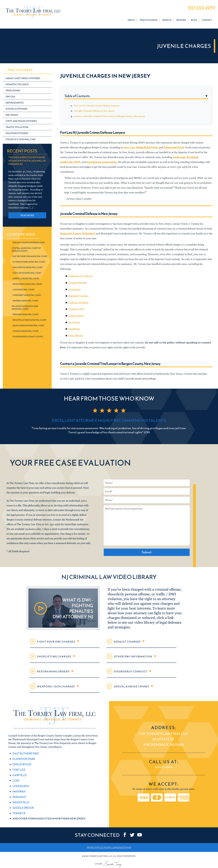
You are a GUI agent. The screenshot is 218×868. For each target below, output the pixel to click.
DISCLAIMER (113, 848)
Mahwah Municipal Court (26, 303)
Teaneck (19, 814)
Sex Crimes (74, 319)
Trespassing (75, 286)
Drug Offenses (76, 332)
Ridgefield (20, 804)
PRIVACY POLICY (96, 848)
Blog (194, 22)
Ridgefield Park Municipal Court (29, 322)
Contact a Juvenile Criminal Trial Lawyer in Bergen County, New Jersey (109, 118)
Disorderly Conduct (79, 293)
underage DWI (199, 159)
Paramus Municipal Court (26, 316)
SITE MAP (126, 848)
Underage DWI (76, 306)
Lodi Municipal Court (24, 291)
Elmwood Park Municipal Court (29, 264)
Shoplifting (74, 325)
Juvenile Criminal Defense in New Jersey (94, 113)
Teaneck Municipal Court (26, 333)
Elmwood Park (23, 762)
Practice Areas (149, 22)
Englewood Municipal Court (28, 269)
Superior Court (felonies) (76, 231)
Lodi (16, 783)
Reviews (181, 22)
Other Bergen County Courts (28, 338)
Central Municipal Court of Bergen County (26, 251)
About (131, 22)
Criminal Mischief (78, 280)
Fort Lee (18, 773)
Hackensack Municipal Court (27, 286)
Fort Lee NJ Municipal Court (27, 275)
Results (167, 22)
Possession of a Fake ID (81, 273)
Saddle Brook (22, 809)
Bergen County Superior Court (29, 244)
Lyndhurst (20, 788)
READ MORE (27, 217)
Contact (207, 22)
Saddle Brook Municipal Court (29, 327)
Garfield (19, 778)
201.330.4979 (198, 9)
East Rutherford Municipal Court (30, 258)
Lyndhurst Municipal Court (27, 297)
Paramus (19, 798)
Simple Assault (76, 312)
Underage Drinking (79, 299)
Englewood (21, 768)
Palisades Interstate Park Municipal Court (25, 309)
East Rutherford (25, 757)
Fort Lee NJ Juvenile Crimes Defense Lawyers (97, 108)
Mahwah (19, 793)
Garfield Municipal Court (26, 280)
